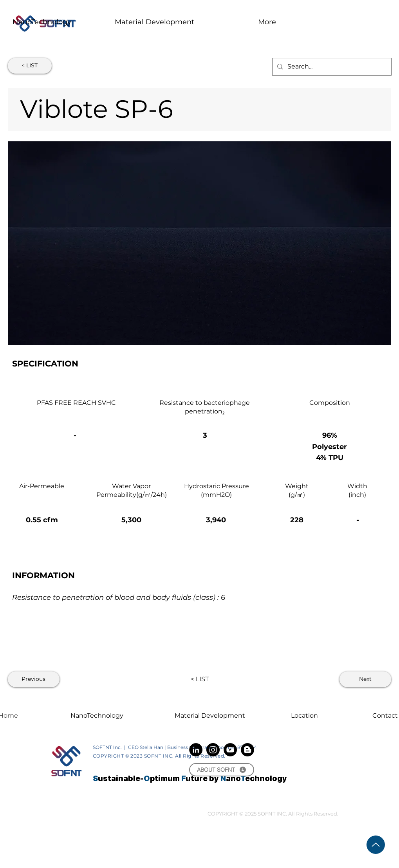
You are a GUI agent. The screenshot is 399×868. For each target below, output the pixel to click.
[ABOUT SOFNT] (222, 770)
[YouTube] (230, 750)
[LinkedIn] (196, 750)
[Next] (365, 679)
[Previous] (34, 679)
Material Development (210, 716)
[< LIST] (30, 66)
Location (304, 716)
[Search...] (331, 67)
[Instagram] (213, 750)
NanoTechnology (97, 716)
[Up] (376, 845)
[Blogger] (247, 750)
